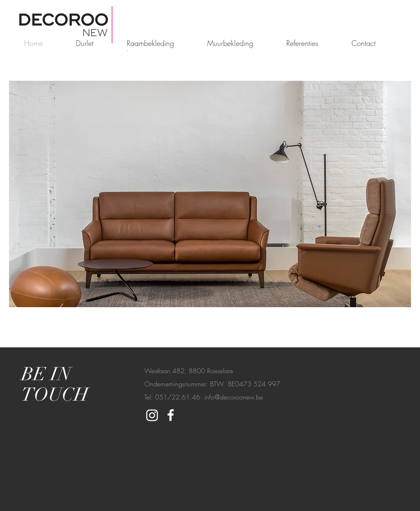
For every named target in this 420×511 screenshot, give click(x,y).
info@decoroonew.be (234, 397)
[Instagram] (152, 415)
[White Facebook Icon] (171, 415)
